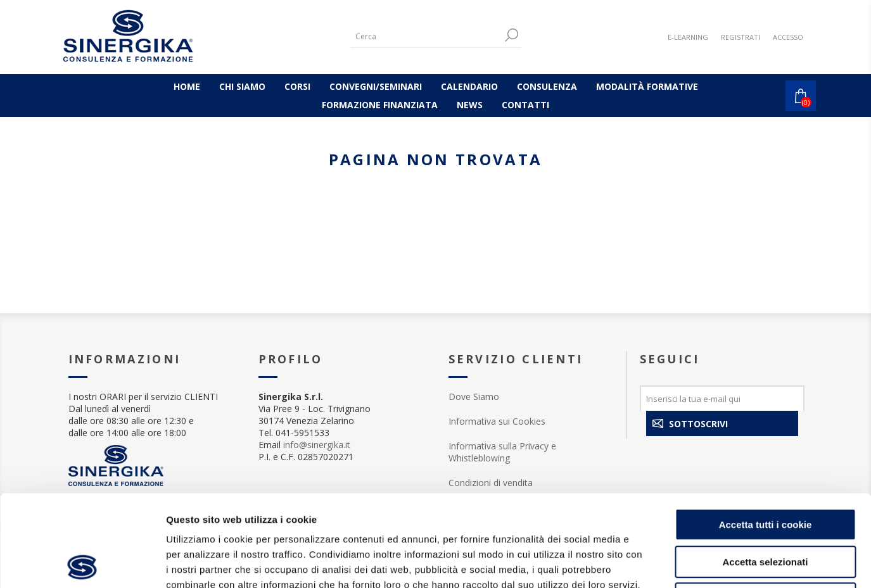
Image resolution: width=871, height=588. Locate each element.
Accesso (788, 37)
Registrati (741, 37)
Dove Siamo (474, 397)
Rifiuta (766, 507)
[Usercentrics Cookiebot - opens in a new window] (82, 563)
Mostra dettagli (666, 563)
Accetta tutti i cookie (766, 433)
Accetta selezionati (765, 471)
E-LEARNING (688, 37)
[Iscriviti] (722, 398)
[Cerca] (426, 36)
